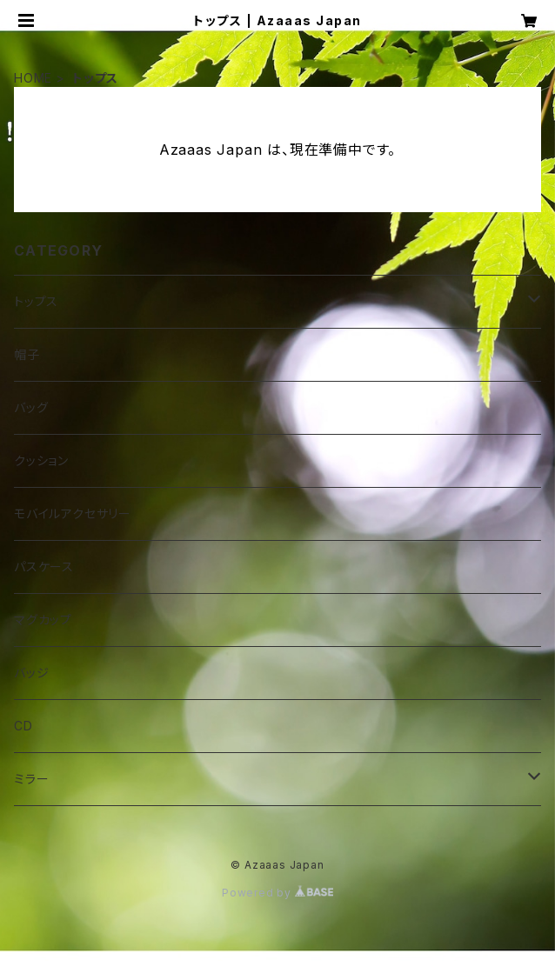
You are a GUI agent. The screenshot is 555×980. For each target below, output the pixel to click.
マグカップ (43, 620)
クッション (41, 460)
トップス (36, 301)
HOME (33, 78)
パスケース (44, 567)
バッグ (31, 407)
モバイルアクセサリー (73, 513)
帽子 (27, 354)
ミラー (31, 779)
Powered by (277, 893)
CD (23, 726)
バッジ (31, 673)
